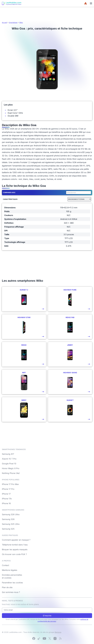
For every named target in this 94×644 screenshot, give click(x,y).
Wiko (21, 22)
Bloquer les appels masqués (15, 549)
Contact (5, 565)
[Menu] (91, 3)
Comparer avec (9, 192)
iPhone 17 (6, 494)
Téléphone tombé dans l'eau (15, 545)
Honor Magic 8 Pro (11, 468)
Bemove (58, 632)
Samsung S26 (8, 519)
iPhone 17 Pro (8, 489)
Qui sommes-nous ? (11, 592)
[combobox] (78, 193)
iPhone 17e (7, 499)
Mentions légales (10, 570)
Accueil (4, 22)
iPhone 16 (6, 503)
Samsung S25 (8, 529)
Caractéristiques (10, 199)
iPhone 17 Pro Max (10, 484)
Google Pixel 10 (9, 464)
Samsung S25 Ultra (11, 524)
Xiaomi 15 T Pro (9, 459)
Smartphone (13, 22)
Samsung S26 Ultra (11, 514)
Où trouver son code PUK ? (14, 554)
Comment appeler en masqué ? (16, 540)
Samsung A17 (8, 454)
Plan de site (7, 587)
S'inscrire (47, 616)
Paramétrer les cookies (12, 583)
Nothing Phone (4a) (11, 473)
